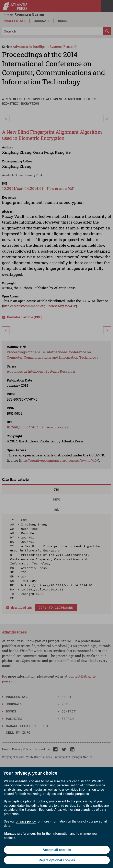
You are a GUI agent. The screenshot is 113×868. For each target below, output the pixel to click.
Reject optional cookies (57, 860)
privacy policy (26, 821)
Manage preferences (20, 834)
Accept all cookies (57, 850)
